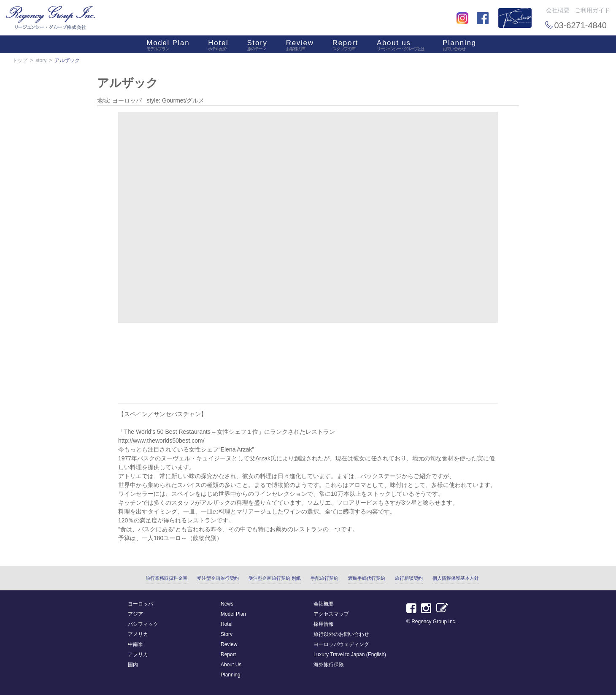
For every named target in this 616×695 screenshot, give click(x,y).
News (227, 604)
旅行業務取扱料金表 (166, 578)
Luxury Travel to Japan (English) (350, 654)
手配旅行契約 (324, 578)
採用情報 (324, 624)
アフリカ (138, 654)
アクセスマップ (331, 614)
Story (257, 46)
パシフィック (143, 624)
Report (345, 46)
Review (300, 46)
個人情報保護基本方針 (456, 578)
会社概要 (558, 10)
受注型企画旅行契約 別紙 (275, 578)
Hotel (218, 46)
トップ (20, 60)
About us (400, 46)
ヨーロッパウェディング (341, 644)
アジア (135, 614)
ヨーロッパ (140, 604)
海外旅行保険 (329, 665)
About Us (231, 665)
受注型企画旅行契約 (218, 578)
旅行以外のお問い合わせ (341, 634)
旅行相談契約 (409, 578)
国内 (133, 665)
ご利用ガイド (592, 10)
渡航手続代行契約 (367, 578)
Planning (459, 46)
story (41, 60)
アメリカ (138, 634)
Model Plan (168, 46)
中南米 (135, 644)
